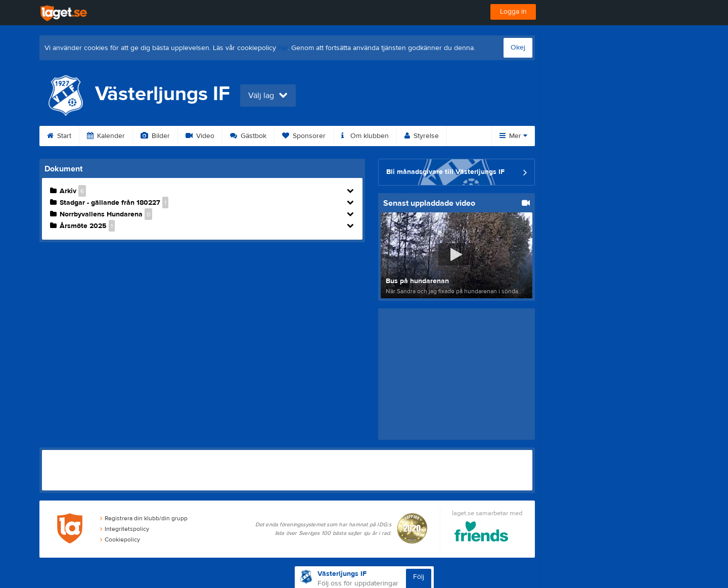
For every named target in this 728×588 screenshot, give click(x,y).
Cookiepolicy (120, 539)
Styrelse (422, 136)
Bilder (155, 136)
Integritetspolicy (125, 529)
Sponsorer (304, 136)
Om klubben (365, 136)
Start (59, 136)
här (283, 48)
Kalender (106, 136)
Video (200, 136)
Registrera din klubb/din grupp (144, 518)
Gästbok (248, 136)
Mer (513, 136)
